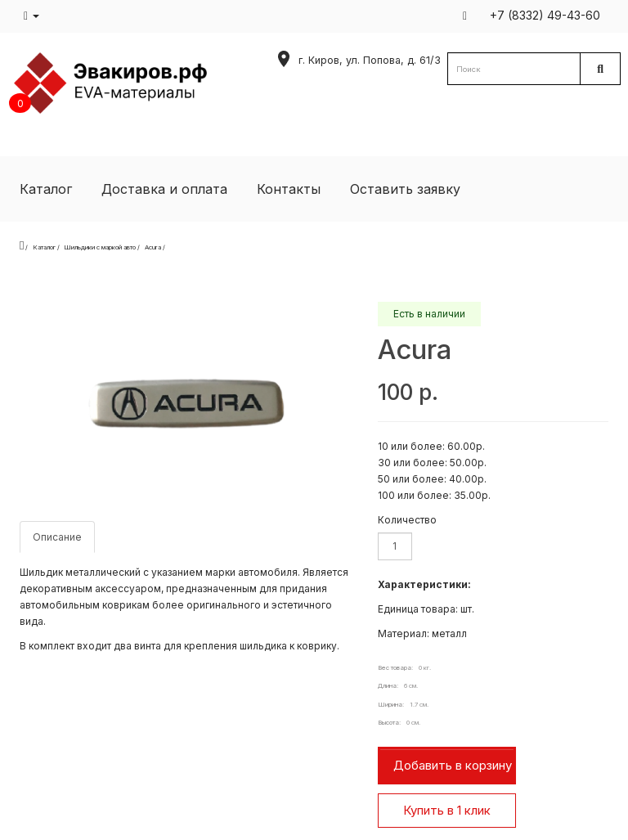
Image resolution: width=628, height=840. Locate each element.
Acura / (155, 247)
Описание (57, 537)
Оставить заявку (405, 189)
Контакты (289, 189)
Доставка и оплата (164, 189)
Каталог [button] (46, 189)
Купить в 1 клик (447, 810)
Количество (407, 520)
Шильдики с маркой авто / (102, 247)
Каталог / (46, 247)
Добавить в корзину (453, 765)
